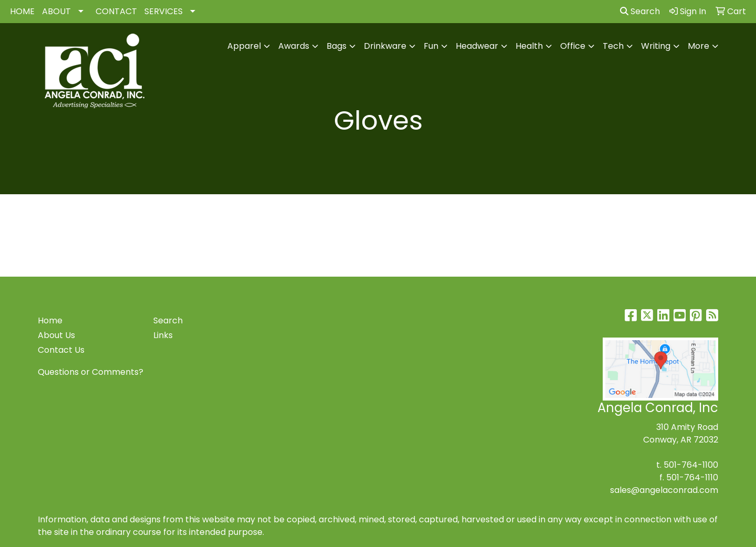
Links (163, 335)
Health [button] (529, 46)
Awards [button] (294, 46)
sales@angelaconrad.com (664, 490)
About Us (56, 335)
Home (50, 320)
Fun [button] (431, 46)
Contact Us (61, 350)
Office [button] (573, 46)
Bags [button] (337, 46)
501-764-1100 (691, 465)
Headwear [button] (477, 46)
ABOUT (56, 11)
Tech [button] (613, 46)
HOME (22, 11)
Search (640, 11)
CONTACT (116, 11)
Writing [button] (656, 46)
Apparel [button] (244, 46)
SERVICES (164, 11)
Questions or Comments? (91, 372)
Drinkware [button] (385, 46)
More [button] (699, 46)
